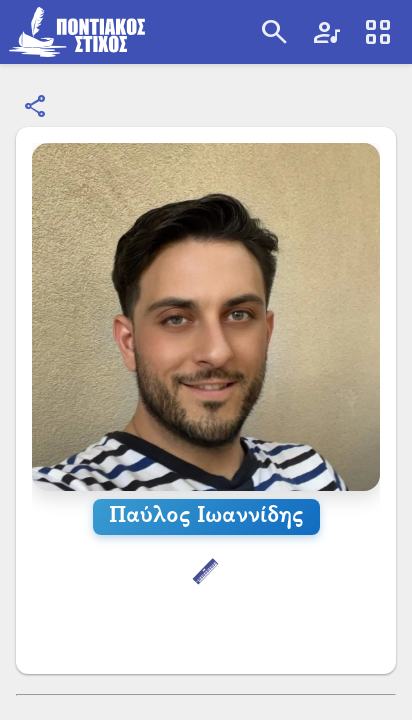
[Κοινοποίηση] (36, 107)
